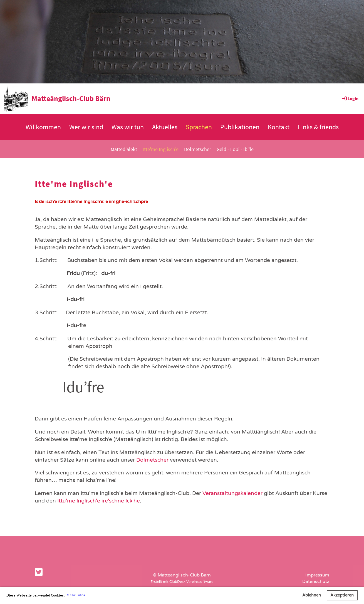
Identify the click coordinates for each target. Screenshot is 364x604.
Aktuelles (165, 127)
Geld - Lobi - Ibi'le (235, 149)
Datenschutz (316, 581)
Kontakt (279, 127)
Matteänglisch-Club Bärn (71, 98)
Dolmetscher (198, 149)
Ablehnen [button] (312, 595)
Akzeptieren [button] (342, 595)
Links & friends (318, 127)
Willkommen (43, 127)
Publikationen (240, 127)
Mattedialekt (124, 149)
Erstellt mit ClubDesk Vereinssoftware (182, 582)
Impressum (317, 575)
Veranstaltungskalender (232, 493)
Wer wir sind (86, 127)
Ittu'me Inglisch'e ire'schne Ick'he (99, 501)
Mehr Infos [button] (76, 595)
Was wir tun (128, 127)
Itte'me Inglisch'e (161, 149)
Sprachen (199, 127)
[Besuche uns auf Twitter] (39, 573)
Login (350, 98)
